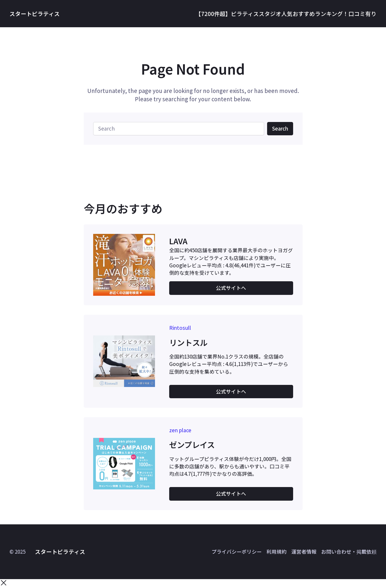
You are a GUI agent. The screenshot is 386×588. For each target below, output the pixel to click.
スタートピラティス (35, 13)
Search (280, 128)
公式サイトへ (231, 288)
